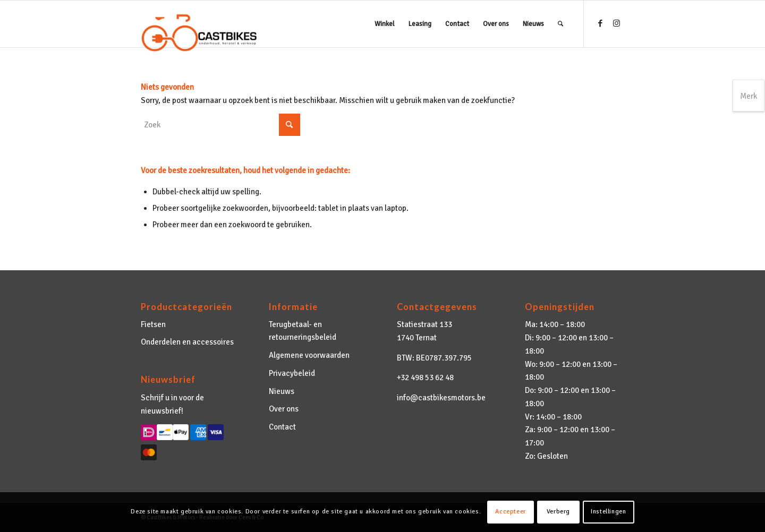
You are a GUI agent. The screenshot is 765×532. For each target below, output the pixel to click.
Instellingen (608, 512)
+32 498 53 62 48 (425, 377)
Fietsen (153, 324)
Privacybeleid (292, 373)
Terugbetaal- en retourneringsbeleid (303, 331)
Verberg (558, 512)
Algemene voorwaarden (309, 355)
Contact (282, 427)
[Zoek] (560, 24)
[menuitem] (385, 24)
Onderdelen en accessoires (187, 342)
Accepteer (510, 512)
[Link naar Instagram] (616, 23)
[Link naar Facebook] (600, 23)
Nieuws (282, 391)
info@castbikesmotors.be (441, 398)
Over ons (284, 409)
